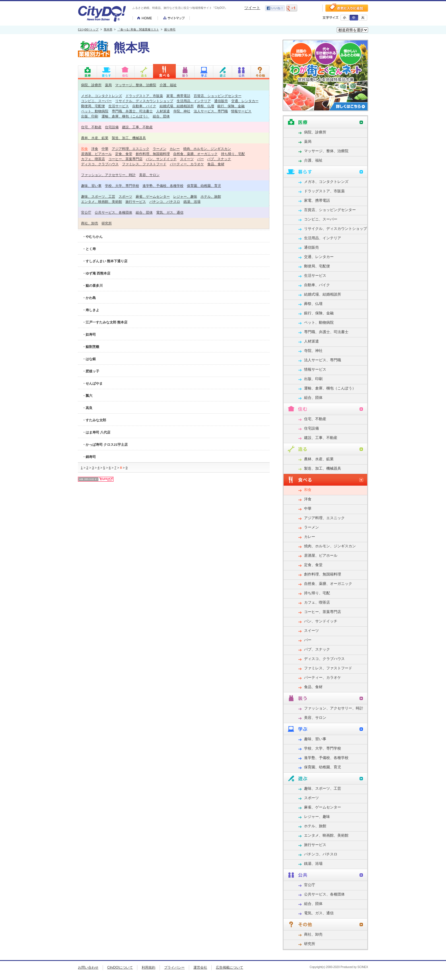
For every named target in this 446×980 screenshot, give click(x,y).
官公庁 (86, 212)
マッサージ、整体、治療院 (136, 85)
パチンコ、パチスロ (165, 202)
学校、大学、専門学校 (122, 186)
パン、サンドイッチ (161, 159)
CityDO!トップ (88, 30)
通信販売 (221, 101)
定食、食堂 (124, 154)
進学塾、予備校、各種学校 (163, 186)
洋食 (95, 149)
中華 (105, 149)
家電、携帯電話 (178, 96)
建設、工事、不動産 (137, 127)
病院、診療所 (91, 85)
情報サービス (241, 111)
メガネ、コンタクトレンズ (102, 96)
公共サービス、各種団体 (113, 212)
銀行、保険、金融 (231, 106)
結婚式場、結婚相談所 (177, 106)
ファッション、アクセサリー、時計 (108, 175)
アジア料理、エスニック (131, 149)
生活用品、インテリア (194, 101)
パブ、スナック (219, 159)
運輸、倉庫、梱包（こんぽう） (125, 116)
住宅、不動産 (91, 127)
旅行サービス (136, 202)
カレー (175, 149)
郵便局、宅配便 (93, 106)
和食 (84, 149)
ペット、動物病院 (95, 111)
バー (201, 159)
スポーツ (125, 196)
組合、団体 (161, 116)
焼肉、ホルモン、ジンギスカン (207, 149)
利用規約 (148, 967)
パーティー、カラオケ (187, 164)
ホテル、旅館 (211, 196)
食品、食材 (216, 164)
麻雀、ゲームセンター (153, 196)
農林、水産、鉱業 (95, 138)
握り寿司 (170, 30)
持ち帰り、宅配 (233, 154)
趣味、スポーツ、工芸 (98, 196)
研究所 (107, 223)
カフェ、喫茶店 (93, 159)
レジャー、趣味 (185, 196)
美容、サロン (149, 175)
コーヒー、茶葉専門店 (125, 159)
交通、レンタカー (245, 101)
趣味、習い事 (91, 186)
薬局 (108, 85)
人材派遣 (163, 111)
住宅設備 (112, 127)
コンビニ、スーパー (96, 101)
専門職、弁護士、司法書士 (132, 111)
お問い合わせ (88, 967)
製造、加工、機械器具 (129, 138)
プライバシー (174, 967)
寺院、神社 (182, 111)
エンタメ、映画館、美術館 (102, 202)
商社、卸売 (90, 223)
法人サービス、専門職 (211, 111)
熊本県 (108, 30)
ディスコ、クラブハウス (100, 164)
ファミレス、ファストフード (144, 164)
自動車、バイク (144, 106)
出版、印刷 (90, 116)
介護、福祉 (168, 85)
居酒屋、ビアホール (96, 154)
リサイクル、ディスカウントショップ (144, 101)
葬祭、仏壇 (206, 106)
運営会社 (200, 967)
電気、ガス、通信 (170, 212)
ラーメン (160, 149)
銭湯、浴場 (192, 202)
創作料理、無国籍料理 (153, 154)
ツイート (252, 8)
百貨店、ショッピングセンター (218, 96)
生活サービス (119, 106)
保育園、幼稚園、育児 (204, 186)
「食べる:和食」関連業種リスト (138, 30)
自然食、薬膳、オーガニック (195, 154)
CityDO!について (120, 967)
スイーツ (187, 159)
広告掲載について (230, 967)
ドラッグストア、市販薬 (144, 96)
